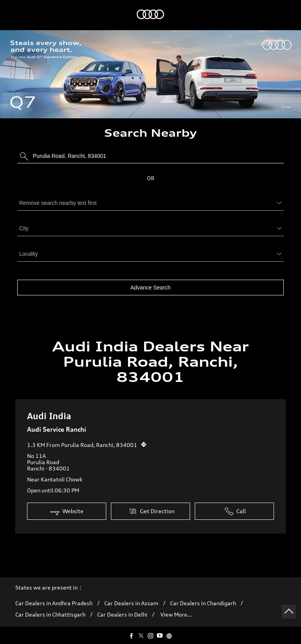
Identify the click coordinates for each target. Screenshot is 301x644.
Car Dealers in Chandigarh (203, 599)
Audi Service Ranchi (57, 425)
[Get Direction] (144, 438)
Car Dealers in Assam (131, 599)
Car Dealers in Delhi (122, 611)
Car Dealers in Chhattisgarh (50, 611)
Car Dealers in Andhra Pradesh (54, 599)
